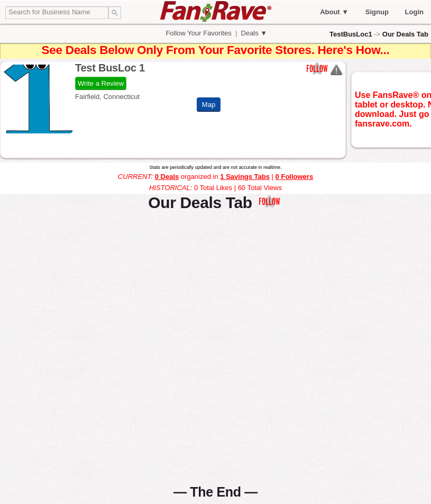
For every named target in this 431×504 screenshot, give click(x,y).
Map (209, 105)
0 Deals (167, 177)
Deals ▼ (253, 33)
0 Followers (295, 177)
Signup (377, 12)
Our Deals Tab (405, 34)
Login (414, 12)
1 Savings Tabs (245, 177)
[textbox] (57, 13)
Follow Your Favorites (199, 33)
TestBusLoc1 (351, 34)
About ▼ (334, 12)
